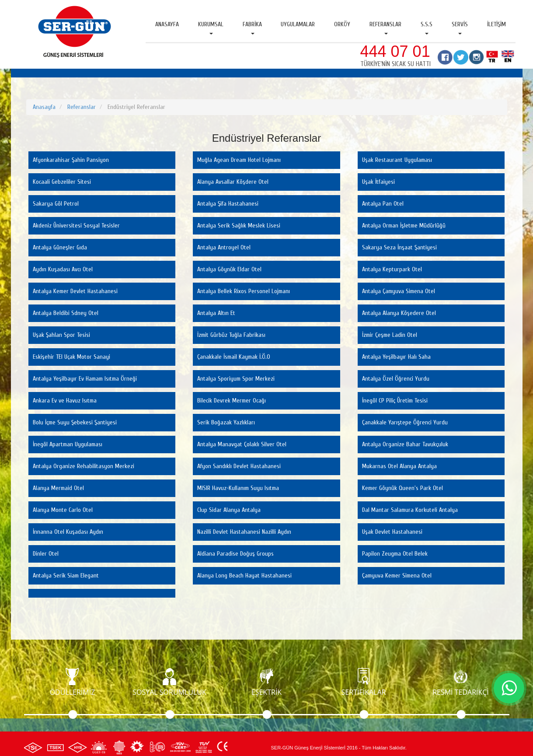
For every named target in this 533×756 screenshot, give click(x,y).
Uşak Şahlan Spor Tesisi (61, 335)
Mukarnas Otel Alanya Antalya (399, 466)
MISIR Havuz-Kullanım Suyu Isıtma (238, 488)
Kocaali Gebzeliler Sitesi (62, 182)
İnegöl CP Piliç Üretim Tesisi (395, 401)
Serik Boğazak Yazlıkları (226, 422)
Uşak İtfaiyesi (378, 182)
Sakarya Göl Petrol (56, 204)
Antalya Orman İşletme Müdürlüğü (404, 226)
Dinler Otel (46, 554)
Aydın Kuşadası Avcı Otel (63, 269)
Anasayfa (167, 24)
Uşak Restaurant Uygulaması (397, 160)
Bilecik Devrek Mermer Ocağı (232, 401)
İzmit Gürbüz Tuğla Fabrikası (231, 335)
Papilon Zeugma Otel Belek (395, 554)
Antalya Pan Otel (383, 204)
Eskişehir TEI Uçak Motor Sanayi (71, 357)
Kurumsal (211, 28)
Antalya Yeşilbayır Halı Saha (396, 357)
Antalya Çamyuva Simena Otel (399, 291)
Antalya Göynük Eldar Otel (229, 269)
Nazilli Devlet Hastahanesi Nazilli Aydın (244, 532)
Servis (460, 28)
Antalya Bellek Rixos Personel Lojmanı (244, 291)
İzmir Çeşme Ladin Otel (390, 335)
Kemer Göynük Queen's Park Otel (402, 488)
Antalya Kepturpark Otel (392, 269)
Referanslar (385, 28)
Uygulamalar (298, 24)
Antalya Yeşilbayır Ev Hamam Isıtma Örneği (85, 379)
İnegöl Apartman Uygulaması (68, 444)
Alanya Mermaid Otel (58, 488)
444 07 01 (395, 51)
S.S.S (427, 28)
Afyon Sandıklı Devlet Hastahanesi (239, 466)
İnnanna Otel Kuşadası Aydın (68, 532)
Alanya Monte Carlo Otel (63, 510)
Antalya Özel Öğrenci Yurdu (396, 379)
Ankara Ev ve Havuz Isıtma (65, 401)
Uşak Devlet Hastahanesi (392, 532)
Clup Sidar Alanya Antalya (229, 510)
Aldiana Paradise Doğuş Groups (235, 554)
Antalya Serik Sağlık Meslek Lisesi (239, 226)
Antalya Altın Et (216, 313)
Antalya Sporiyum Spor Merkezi (236, 379)
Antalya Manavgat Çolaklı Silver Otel (242, 444)
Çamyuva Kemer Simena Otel (397, 576)
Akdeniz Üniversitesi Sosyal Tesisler (76, 226)
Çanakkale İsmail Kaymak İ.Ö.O (234, 357)
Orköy (342, 24)
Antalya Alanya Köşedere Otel (399, 313)
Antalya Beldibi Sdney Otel (66, 313)
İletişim (496, 24)
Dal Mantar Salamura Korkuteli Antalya (410, 510)
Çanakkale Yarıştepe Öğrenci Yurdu (405, 422)
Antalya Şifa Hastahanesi (228, 204)
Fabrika (252, 28)
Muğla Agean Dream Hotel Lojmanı (239, 160)
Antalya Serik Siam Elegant (66, 576)
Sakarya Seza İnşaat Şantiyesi (399, 247)
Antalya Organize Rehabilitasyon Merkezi (84, 466)
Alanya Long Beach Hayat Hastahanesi (244, 576)
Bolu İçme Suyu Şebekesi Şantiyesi (75, 422)
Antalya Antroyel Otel (224, 247)
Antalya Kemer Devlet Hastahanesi (75, 291)
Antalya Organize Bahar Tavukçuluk (405, 444)
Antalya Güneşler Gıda (60, 247)
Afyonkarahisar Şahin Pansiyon (71, 160)
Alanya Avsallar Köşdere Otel (233, 182)
